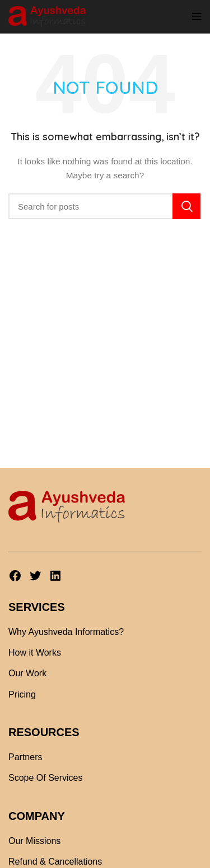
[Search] (105, 206)
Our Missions (34, 841)
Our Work (27, 673)
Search (186, 206)
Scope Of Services (46, 778)
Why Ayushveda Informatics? (66, 632)
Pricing (22, 694)
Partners (25, 757)
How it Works (35, 653)
